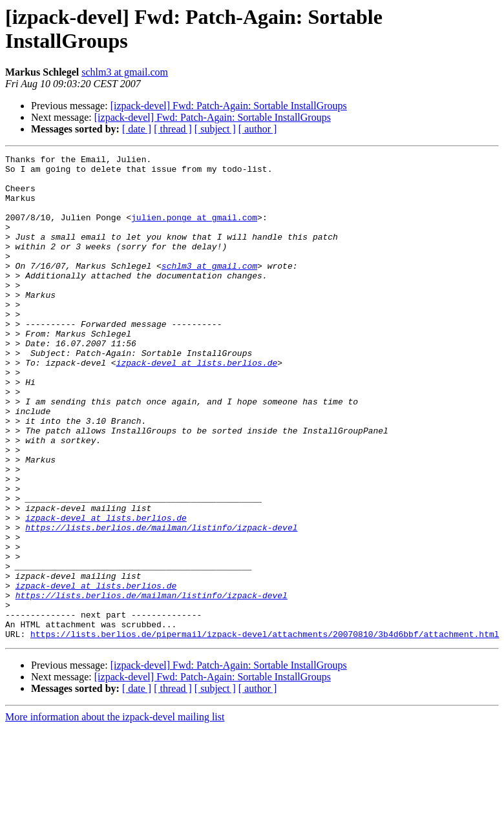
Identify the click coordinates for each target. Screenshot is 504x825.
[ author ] (258, 129)
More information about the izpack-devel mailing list (115, 814)
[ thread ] (173, 129)
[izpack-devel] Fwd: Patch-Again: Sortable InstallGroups (229, 106)
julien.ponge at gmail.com (194, 231)
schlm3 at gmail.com (125, 72)
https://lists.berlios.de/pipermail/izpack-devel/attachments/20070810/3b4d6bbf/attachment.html (265, 731)
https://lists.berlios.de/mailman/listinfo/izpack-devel (161, 603)
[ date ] (137, 129)
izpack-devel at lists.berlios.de (197, 405)
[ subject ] (215, 129)
